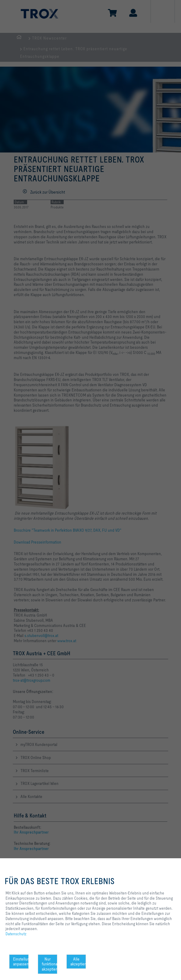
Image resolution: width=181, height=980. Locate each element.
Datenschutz (16, 934)
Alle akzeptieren (78, 962)
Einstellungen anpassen (21, 962)
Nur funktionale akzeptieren (50, 964)
